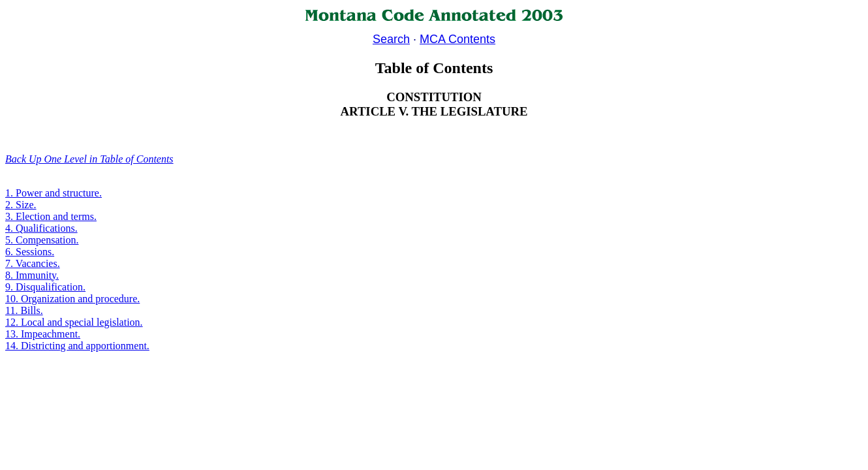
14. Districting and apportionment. (77, 346)
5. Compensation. (42, 240)
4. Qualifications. (41, 228)
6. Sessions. (30, 252)
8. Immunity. (32, 275)
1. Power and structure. (54, 193)
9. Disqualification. (45, 287)
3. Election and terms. (51, 216)
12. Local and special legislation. (74, 322)
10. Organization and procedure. (72, 299)
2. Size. (21, 205)
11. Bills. (24, 310)
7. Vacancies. (33, 263)
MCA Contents (457, 39)
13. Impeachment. (43, 334)
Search (391, 39)
